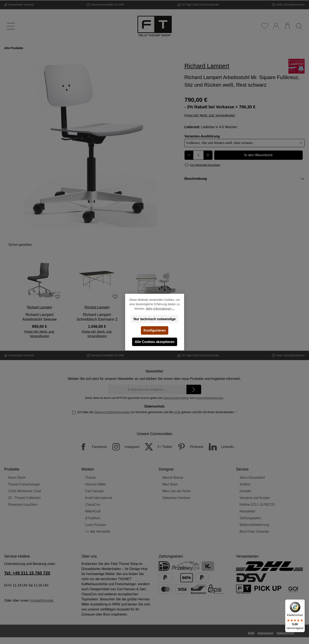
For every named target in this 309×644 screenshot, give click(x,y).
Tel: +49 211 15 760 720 (27, 573)
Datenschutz (286, 633)
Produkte (12, 469)
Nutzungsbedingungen (209, 398)
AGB (177, 412)
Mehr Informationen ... (160, 308)
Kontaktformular (41, 600)
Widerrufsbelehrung (254, 525)
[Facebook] (91, 447)
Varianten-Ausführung (202, 136)
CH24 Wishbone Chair (25, 491)
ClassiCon (93, 505)
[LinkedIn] (219, 447)
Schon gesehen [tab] (20, 245)
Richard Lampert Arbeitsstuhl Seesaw (39, 317)
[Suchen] (299, 26)
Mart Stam (170, 484)
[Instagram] (124, 447)
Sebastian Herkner (176, 498)
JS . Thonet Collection (24, 498)
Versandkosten (160, 642)
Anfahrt (245, 484)
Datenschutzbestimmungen (112, 412)
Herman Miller (96, 484)
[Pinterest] (188, 447)
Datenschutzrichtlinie (176, 398)
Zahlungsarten (250, 518)
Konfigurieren (154, 330)
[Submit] (194, 389)
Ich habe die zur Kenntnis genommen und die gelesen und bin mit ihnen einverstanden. (157, 412)
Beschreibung (196, 179)
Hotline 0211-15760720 (257, 505)
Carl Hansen (94, 491)
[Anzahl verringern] (189, 155)
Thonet (90, 478)
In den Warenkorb (258, 155)
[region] (90, 143)
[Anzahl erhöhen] (208, 155)
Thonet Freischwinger (24, 484)
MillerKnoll (93, 511)
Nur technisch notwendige (154, 319)
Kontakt (245, 491)
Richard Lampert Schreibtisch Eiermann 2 (97, 317)
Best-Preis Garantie (254, 532)
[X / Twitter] (156, 447)
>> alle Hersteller (98, 532)
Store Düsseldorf (252, 478)
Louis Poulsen (96, 525)
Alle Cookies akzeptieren (154, 342)
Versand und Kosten (255, 498)
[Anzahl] (198, 155)
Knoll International (99, 498)
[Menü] (10, 26)
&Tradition (93, 518)
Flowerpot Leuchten (23, 505)
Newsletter (247, 511)
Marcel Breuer (173, 478)
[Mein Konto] (276, 26)
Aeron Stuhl (17, 478)
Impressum (266, 633)
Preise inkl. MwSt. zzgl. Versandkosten (210, 115)
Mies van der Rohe (177, 491)
